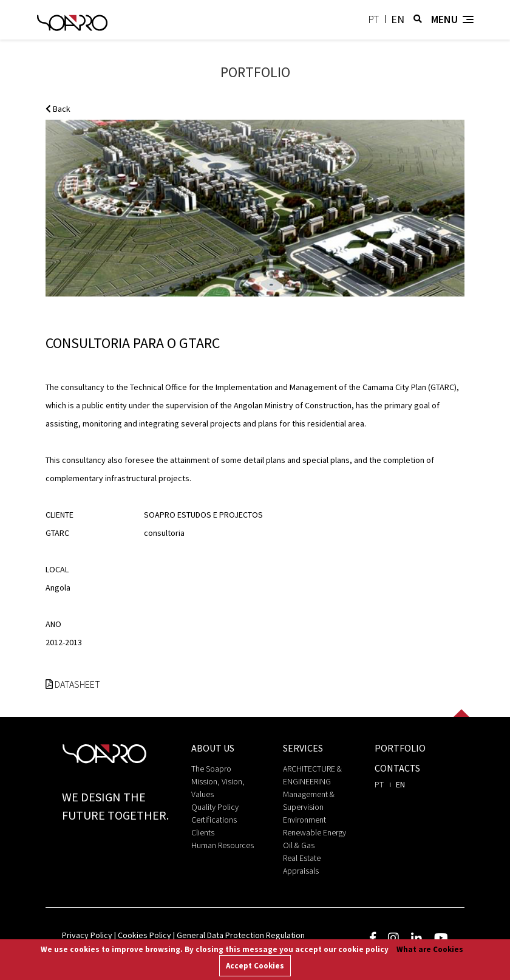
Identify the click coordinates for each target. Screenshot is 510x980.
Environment (304, 820)
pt (373, 19)
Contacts (397, 768)
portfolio (400, 748)
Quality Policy (215, 807)
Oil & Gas (299, 845)
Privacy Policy (87, 935)
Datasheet (73, 684)
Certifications (214, 820)
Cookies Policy (144, 935)
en (398, 19)
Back (58, 109)
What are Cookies (430, 949)
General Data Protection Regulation (241, 935)
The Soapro (211, 769)
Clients (203, 832)
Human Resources (223, 845)
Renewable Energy (314, 832)
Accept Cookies (255, 966)
